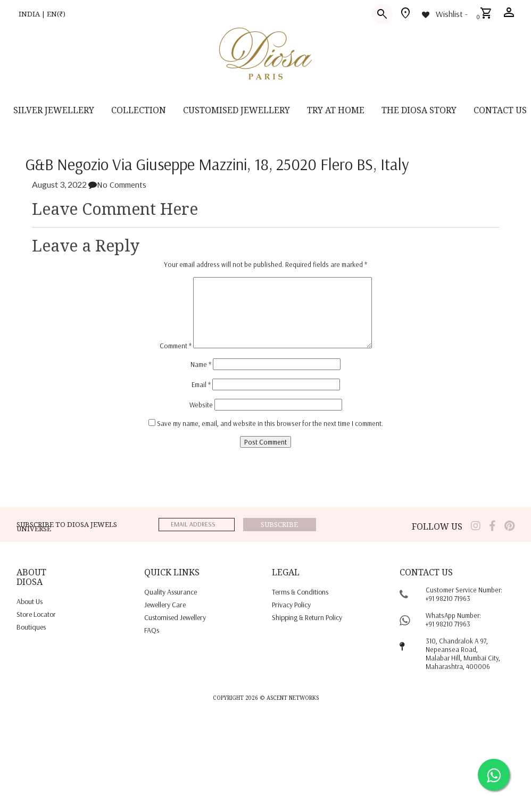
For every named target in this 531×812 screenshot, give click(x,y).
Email (201, 384)
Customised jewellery (175, 617)
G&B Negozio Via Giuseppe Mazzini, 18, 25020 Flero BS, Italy (217, 164)
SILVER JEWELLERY (54, 110)
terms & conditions (300, 592)
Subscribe (279, 524)
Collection (139, 110)
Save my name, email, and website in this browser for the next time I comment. (270, 423)
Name (201, 364)
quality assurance (171, 592)
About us (30, 601)
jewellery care (165, 605)
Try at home (336, 110)
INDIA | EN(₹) (42, 14)
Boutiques (31, 627)
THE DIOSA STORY (419, 110)
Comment (176, 346)
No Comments (117, 185)
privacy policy (291, 605)
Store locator (36, 614)
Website (201, 405)
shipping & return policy (307, 617)
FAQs (152, 630)
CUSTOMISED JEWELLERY (237, 110)
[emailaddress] (197, 525)
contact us (500, 110)
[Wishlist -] (444, 14)
